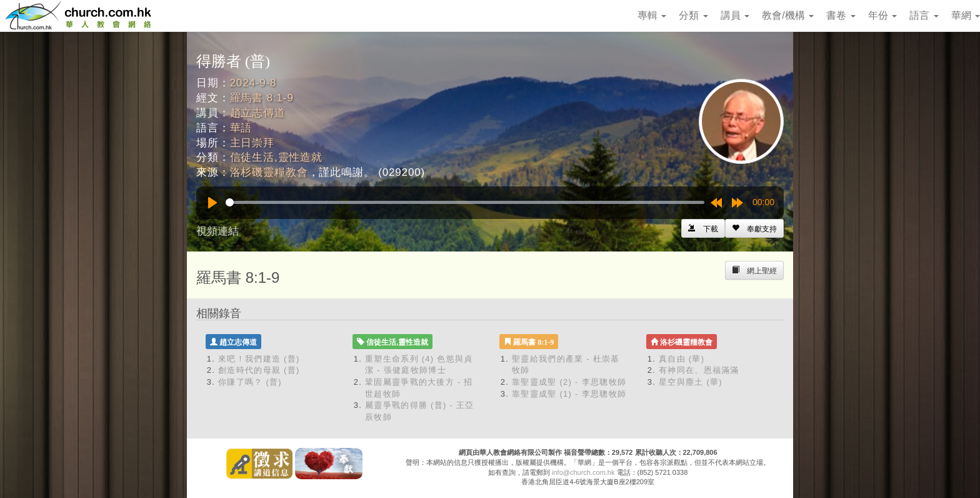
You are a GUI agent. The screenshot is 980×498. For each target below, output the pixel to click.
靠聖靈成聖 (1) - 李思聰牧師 (569, 394)
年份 (882, 15)
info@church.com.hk (583, 472)
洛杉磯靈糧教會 (269, 172)
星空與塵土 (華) (691, 382)
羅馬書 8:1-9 (262, 98)
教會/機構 (788, 15)
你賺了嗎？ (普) (250, 382)
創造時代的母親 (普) (259, 370)
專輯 (652, 15)
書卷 (841, 15)
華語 (241, 128)
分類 (693, 15)
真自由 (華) (682, 359)
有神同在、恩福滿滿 (699, 370)
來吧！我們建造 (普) (259, 359)
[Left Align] (754, 228)
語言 (924, 15)
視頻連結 (217, 231)
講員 (735, 15)
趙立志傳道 (258, 113)
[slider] (465, 202)
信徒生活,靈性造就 (276, 157)
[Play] (212, 203)
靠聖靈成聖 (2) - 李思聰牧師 (569, 382)
